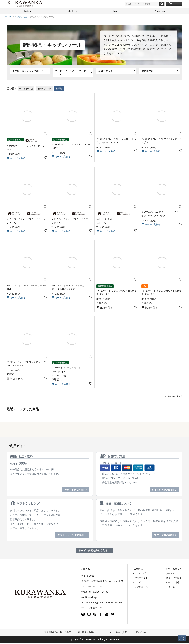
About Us (160, 12)
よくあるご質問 (119, 633)
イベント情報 (160, 583)
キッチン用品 (21, 17)
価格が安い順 (26, 89)
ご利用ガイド (129, 579)
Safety (116, 12)
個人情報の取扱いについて (91, 633)
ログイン (126, 583)
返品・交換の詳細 (164, 536)
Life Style (72, 12)
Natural (28, 12)
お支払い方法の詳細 (163, 490)
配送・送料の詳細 (74, 490)
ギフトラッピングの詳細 (71, 536)
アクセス (158, 588)
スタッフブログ (161, 579)
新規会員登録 (129, 588)
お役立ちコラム (161, 570)
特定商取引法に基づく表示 (58, 633)
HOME (9, 17)
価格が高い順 (44, 89)
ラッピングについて (132, 574)
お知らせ (158, 574)
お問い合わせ (140, 633)
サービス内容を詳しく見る (93, 551)
